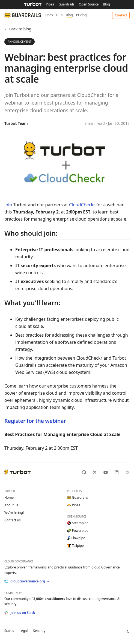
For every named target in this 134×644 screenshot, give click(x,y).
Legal (23, 631)
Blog (106, 4)
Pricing (81, 15)
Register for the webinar (35, 421)
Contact (121, 15)
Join (8, 205)
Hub (59, 15)
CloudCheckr (82, 205)
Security (39, 631)
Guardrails (66, 4)
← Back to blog (18, 29)
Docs (49, 15)
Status (9, 631)
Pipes (50, 4)
